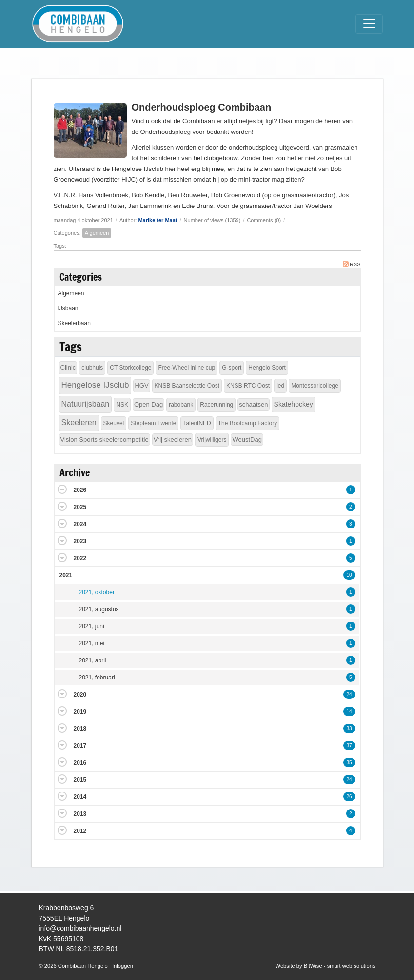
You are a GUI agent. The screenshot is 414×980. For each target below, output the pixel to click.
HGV (141, 386)
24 (349, 694)
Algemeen (97, 233)
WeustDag (247, 440)
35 (349, 763)
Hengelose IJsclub (95, 385)
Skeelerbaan (74, 323)
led (280, 386)
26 (349, 797)
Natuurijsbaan (86, 404)
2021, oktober (97, 592)
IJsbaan (68, 308)
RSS (352, 264)
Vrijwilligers (212, 440)
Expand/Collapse (62, 489)
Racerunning (217, 405)
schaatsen (253, 405)
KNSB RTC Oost (248, 386)
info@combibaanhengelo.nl (80, 928)
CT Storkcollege (130, 368)
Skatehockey (294, 404)
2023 (80, 541)
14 (349, 711)
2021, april (93, 660)
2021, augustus (99, 609)
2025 (80, 507)
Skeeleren (79, 423)
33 (349, 728)
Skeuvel (114, 423)
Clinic (68, 367)
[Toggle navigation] (369, 24)
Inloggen (123, 966)
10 (349, 575)
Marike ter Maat (158, 220)
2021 (66, 575)
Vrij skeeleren (173, 440)
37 (349, 745)
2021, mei (92, 643)
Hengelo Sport (267, 368)
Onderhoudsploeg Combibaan (202, 107)
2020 (80, 695)
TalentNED (197, 423)
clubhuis (92, 368)
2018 (80, 729)
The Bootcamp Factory (247, 423)
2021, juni (92, 626)
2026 (80, 490)
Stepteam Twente (153, 423)
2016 (80, 763)
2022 (80, 558)
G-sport (232, 368)
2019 (80, 712)
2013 (80, 814)
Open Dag (148, 405)
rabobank (181, 405)
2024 (80, 524)
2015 (80, 780)
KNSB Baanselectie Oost (187, 386)
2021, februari (97, 678)
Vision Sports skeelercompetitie (105, 440)
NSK (122, 405)
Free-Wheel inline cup (187, 368)
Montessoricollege (315, 386)
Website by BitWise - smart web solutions (325, 966)
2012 (80, 831)
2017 (80, 746)
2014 (80, 797)
